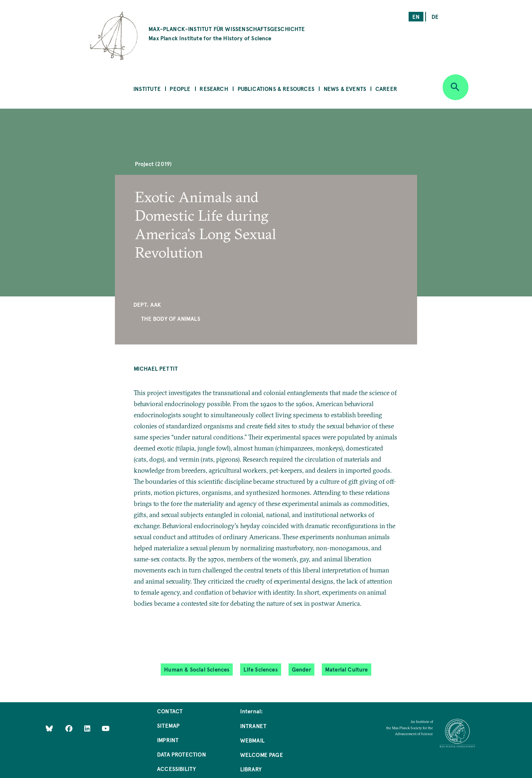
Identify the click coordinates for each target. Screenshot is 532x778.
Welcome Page (262, 755)
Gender (301, 669)
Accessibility (176, 769)
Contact (170, 711)
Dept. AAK (147, 304)
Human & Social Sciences (197, 669)
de (435, 16)
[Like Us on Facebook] (70, 728)
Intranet (253, 726)
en (416, 16)
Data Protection (182, 754)
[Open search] (456, 87)
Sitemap (168, 725)
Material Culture (347, 669)
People (180, 89)
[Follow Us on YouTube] (105, 728)
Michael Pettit (156, 368)
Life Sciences (260, 669)
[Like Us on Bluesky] (49, 728)
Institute (147, 89)
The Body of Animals (170, 318)
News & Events (345, 89)
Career (386, 89)
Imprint (168, 740)
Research (214, 89)
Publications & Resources (276, 89)
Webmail (252, 740)
